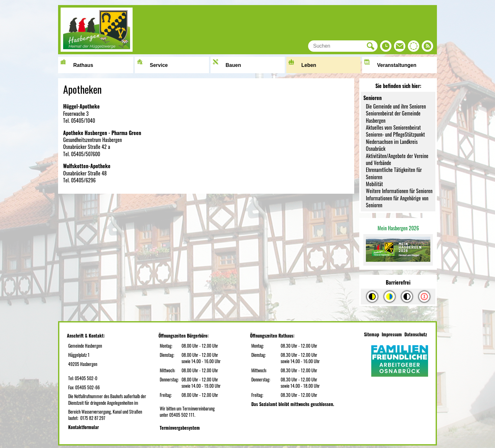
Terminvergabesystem (180, 428)
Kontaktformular (83, 427)
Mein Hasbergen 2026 (398, 228)
